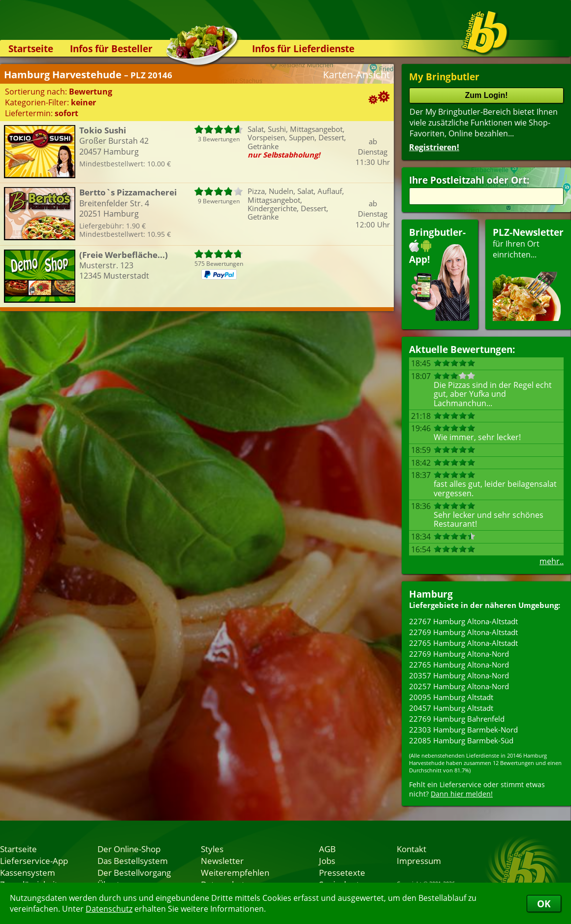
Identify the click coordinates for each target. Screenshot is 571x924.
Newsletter (222, 860)
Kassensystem (28, 872)
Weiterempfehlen (235, 872)
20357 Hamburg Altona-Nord (459, 675)
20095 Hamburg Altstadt (451, 697)
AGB (327, 849)
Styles (212, 849)
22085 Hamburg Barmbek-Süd (461, 740)
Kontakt (412, 849)
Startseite (31, 48)
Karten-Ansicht (356, 75)
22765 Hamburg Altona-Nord (459, 665)
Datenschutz (109, 909)
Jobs (327, 860)
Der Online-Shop (129, 849)
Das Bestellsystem (133, 860)
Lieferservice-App (34, 860)
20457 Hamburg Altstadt (451, 708)
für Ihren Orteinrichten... (528, 273)
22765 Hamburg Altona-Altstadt (463, 643)
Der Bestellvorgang (134, 872)
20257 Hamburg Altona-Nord (459, 686)
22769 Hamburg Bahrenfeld (457, 719)
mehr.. (552, 561)
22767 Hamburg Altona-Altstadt (463, 621)
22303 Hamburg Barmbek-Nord (463, 730)
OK (544, 904)
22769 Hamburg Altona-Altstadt (463, 632)
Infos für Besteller (111, 48)
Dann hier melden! (462, 794)
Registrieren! (434, 147)
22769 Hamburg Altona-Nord (459, 654)
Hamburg (431, 594)
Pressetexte (342, 872)
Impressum (419, 860)
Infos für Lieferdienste (303, 48)
